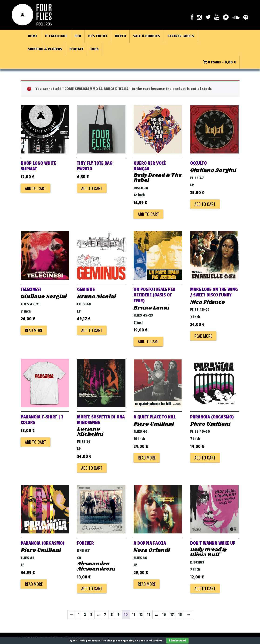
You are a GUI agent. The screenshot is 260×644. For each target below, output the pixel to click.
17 (172, 615)
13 (149, 615)
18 (180, 615)
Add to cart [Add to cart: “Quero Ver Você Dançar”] (148, 214)
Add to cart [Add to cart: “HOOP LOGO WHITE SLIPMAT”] (35, 188)
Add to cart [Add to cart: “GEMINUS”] (92, 330)
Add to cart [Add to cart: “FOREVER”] (92, 588)
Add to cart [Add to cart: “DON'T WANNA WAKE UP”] (205, 588)
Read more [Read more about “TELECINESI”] (34, 330)
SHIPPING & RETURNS (45, 49)
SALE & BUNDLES (147, 36)
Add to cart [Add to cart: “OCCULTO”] (205, 204)
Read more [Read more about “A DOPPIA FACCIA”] (147, 584)
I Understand (177, 641)
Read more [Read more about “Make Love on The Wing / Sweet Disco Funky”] (203, 336)
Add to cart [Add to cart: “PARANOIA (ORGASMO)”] (205, 458)
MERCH (120, 36)
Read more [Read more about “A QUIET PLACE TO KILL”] (147, 458)
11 (134, 615)
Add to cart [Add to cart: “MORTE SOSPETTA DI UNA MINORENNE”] (92, 468)
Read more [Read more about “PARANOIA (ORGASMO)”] (34, 584)
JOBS (95, 49)
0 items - (219, 62)
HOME (33, 36)
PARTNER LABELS (181, 36)
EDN (78, 36)
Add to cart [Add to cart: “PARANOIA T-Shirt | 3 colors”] (35, 442)
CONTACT (76, 49)
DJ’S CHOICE (98, 36)
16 (164, 615)
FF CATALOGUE (56, 36)
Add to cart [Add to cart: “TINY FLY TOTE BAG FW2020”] (92, 188)
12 (141, 615)
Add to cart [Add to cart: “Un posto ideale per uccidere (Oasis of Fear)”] (148, 341)
